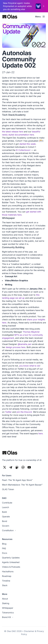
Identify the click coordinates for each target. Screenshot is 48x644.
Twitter (8, 412)
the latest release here (13, 132)
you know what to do (29, 366)
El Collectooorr (23, 150)
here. (41, 433)
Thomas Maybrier (31, 332)
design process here (16, 347)
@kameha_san (25, 344)
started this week (28, 144)
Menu (40, 17)
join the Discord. (24, 412)
